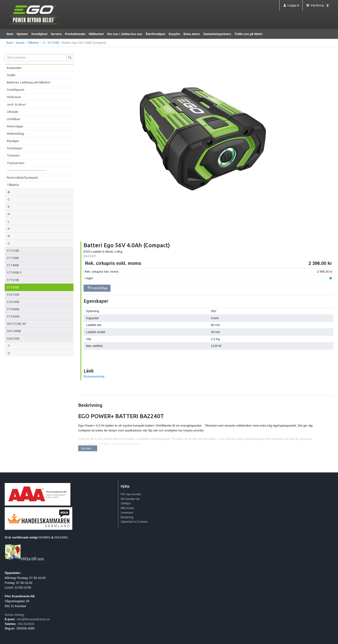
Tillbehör (33, 43)
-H (8, 214)
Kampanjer (14, 68)
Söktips (126, 503)
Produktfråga (97, 288)
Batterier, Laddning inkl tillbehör (29, 82)
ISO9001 (44, 537)
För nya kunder (131, 494)
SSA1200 (13, 338)
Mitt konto (127, 508)
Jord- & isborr (16, 104)
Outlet (11, 75)
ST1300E (13, 258)
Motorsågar (15, 126)
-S (43, 43)
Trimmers (13, 155)
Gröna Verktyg (14, 615)
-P (8, 229)
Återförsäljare (156, 34)
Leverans (127, 512)
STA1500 (13, 295)
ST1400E (13, 265)
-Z (8, 353)
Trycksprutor (16, 163)
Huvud (20, 43)
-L (8, 221)
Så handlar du (130, 499)
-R (8, 236)
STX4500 (13, 316)
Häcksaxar (14, 97)
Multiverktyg (15, 134)
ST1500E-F (14, 272)
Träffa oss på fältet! (248, 34)
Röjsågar (13, 141)
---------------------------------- (27, 170)
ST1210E (13, 251)
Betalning (127, 517)
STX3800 (13, 309)
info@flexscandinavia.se (33, 619)
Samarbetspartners (217, 34)
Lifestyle (12, 112)
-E (8, 207)
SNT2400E (14, 331)
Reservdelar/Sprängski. (23, 177)
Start (10, 34)
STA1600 (13, 302)
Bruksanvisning (94, 376)
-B (8, 192)
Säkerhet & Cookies (134, 522)
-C (8, 199)
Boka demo (192, 34)
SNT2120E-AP (17, 324)
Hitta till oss (24, 559)
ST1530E (53, 43)
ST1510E (13, 280)
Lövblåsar (13, 119)
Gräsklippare (16, 90)
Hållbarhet (96, 34)
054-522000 (26, 624)
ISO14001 (61, 537)
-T (8, 346)
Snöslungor (15, 148)
